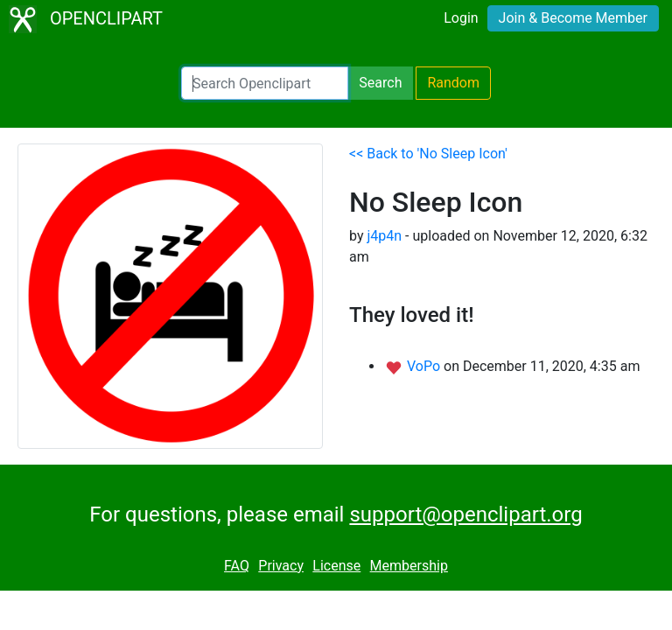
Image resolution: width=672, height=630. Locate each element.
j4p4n (384, 236)
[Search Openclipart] (265, 83)
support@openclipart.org (465, 514)
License (336, 566)
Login (461, 18)
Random (453, 83)
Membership (409, 566)
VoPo (425, 366)
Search (380, 83)
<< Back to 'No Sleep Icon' (428, 154)
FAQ (237, 566)
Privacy (281, 566)
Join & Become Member (573, 18)
